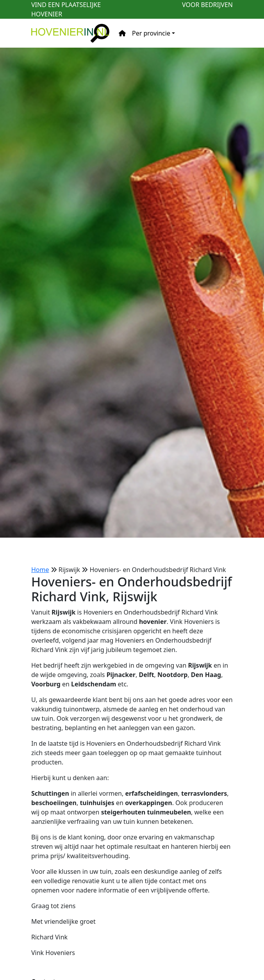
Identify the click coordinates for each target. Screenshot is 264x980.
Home (40, 570)
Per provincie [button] (151, 33)
